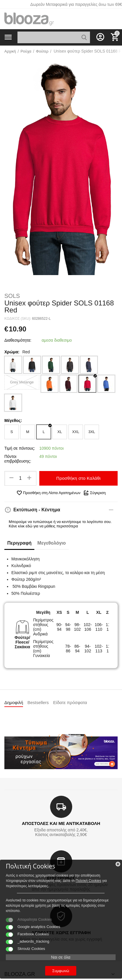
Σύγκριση (94, 493)
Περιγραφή (19, 543)
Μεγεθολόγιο (51, 543)
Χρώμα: (12, 352)
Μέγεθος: (13, 421)
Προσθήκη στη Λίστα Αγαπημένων (48, 493)
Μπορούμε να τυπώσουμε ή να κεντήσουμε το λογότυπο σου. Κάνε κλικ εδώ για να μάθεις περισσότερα (60, 524)
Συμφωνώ (61, 971)
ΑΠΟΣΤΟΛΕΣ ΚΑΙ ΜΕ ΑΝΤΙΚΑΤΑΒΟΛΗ (61, 823)
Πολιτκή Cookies (89, 881)
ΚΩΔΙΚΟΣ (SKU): (18, 319)
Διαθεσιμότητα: (18, 340)
